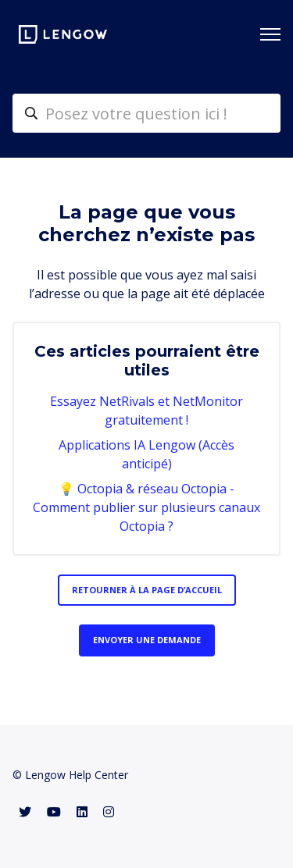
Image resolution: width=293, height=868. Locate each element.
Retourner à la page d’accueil (147, 590)
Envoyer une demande (147, 640)
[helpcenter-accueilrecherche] (146, 113)
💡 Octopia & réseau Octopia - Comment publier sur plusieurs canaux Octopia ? (146, 507)
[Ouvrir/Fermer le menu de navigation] (270, 34)
